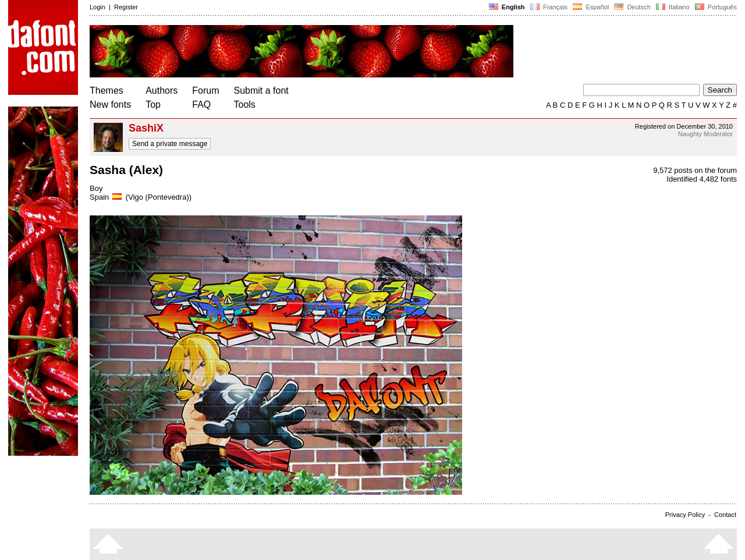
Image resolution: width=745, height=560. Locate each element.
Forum (205, 91)
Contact (725, 515)
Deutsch (632, 7)
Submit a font (261, 91)
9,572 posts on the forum (695, 170)
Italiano (673, 7)
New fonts (110, 104)
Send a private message (170, 144)
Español (591, 7)
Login (97, 7)
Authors (162, 91)
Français (549, 7)
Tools (245, 104)
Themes (107, 91)
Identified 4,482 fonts (702, 179)
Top (153, 104)
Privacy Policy (685, 515)
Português (715, 7)
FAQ (201, 104)
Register (126, 7)
